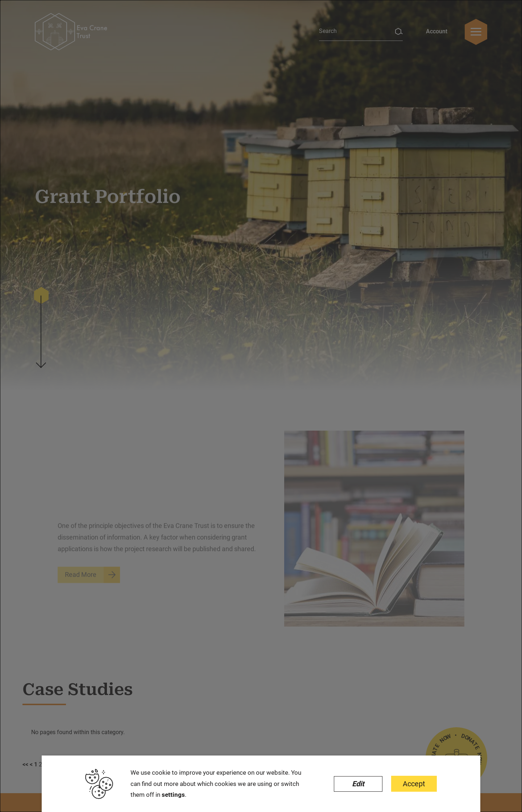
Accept (414, 784)
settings (173, 795)
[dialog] (261, 406)
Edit (358, 784)
